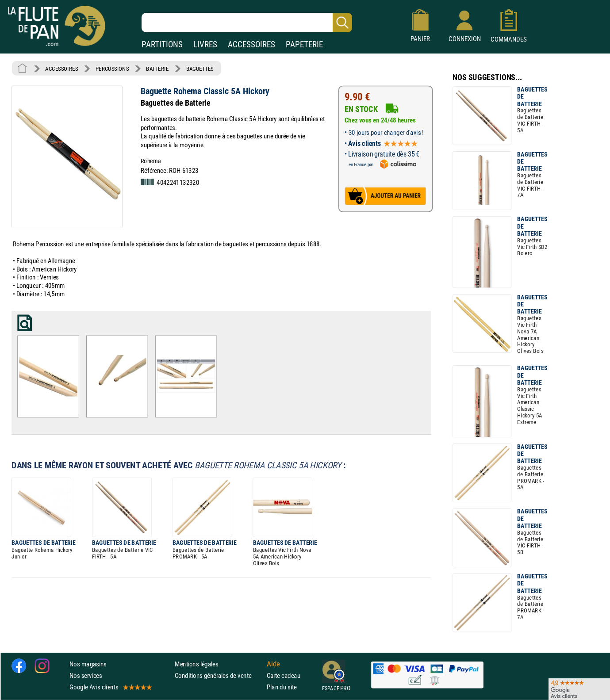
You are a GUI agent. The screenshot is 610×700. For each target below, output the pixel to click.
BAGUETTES (200, 69)
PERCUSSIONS (112, 69)
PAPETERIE (304, 44)
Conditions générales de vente (219, 675)
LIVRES (205, 44)
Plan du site (282, 687)
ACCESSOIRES (251, 44)
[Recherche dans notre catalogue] (247, 23)
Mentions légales (196, 664)
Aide (273, 664)
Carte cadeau (284, 675)
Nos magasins (88, 664)
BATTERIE (157, 69)
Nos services (86, 675)
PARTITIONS (162, 44)
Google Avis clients (110, 687)
